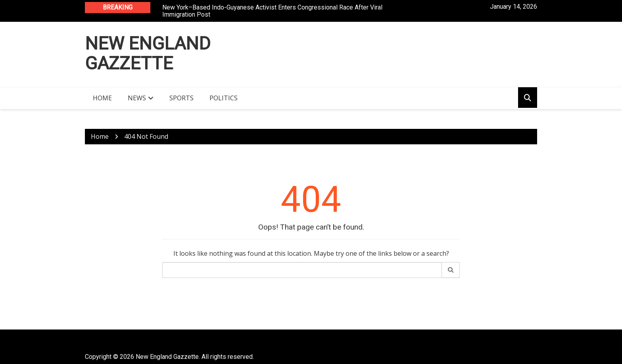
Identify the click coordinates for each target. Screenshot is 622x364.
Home (102, 98)
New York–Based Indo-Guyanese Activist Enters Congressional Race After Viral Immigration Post (272, 11)
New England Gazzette (148, 53)
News (137, 98)
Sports (181, 98)
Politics (224, 98)
